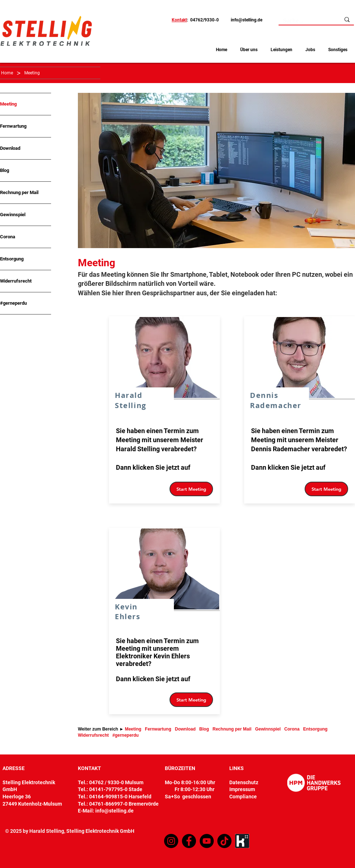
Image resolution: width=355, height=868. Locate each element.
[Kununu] (242, 841)
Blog (5, 170)
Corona (8, 237)
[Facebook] (189, 841)
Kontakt (179, 20)
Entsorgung (12, 259)
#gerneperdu (13, 303)
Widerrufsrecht (16, 281)
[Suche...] (304, 21)
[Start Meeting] (191, 489)
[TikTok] (224, 841)
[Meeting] (32, 73)
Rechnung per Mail (19, 192)
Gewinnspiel (13, 215)
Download (10, 148)
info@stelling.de (247, 20)
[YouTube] (207, 841)
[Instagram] (171, 841)
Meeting (8, 104)
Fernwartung (13, 126)
